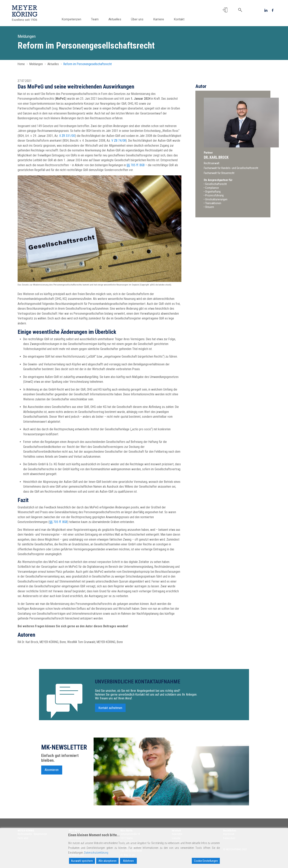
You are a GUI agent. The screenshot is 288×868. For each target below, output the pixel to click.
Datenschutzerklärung (96, 853)
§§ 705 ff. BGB (136, 165)
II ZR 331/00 (67, 136)
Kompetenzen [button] (71, 19)
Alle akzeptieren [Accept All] (107, 861)
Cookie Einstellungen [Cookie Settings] (206, 861)
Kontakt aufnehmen (110, 709)
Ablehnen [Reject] (128, 861)
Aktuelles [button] (115, 19)
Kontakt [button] (179, 19)
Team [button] (95, 19)
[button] (225, 10)
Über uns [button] (137, 19)
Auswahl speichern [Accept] (82, 861)
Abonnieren (52, 771)
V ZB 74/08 (119, 141)
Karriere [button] (159, 19)
